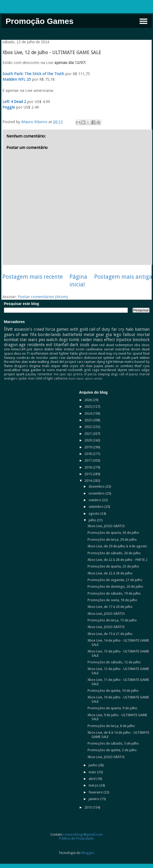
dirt (62, 362)
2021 (88, 434)
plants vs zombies (119, 366)
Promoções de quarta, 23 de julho (113, 566)
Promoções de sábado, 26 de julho (114, 553)
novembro (97, 493)
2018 (88, 454)
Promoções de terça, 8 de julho (111, 726)
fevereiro (96, 792)
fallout (129, 335)
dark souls (80, 345)
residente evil (40, 345)
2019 (88, 447)
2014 (88, 481)
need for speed (130, 353)
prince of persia (85, 374)
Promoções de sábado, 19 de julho (114, 593)
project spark (14, 374)
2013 (88, 807)
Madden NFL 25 (17, 79)
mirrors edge (139, 370)
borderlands (49, 335)
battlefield (72, 335)
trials (46, 366)
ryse (146, 366)
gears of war (16, 335)
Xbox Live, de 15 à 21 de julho (110, 634)
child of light (44, 379)
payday (31, 374)
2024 (88, 413)
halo (130, 329)
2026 (88, 400)
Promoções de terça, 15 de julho (112, 620)
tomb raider (80, 340)
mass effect (104, 340)
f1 (28, 353)
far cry (118, 329)
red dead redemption (116, 345)
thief (138, 366)
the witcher (12, 362)
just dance (35, 349)
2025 (88, 407)
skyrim (122, 370)
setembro (96, 507)
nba (137, 345)
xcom (80, 349)
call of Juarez (129, 374)
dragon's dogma (27, 366)
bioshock (141, 340)
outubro (95, 500)
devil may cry (108, 353)
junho (93, 765)
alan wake (29, 362)
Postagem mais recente (33, 277)
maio (93, 772)
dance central (94, 379)
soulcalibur (12, 370)
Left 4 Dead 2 (14, 102)
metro (129, 362)
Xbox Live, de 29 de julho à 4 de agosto (117, 546)
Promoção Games (40, 21)
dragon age (15, 345)
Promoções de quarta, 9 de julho (112, 708)
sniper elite (59, 366)
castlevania (94, 349)
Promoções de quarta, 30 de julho (113, 533)
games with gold (72, 329)
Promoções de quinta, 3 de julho (112, 750)
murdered (108, 370)
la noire (49, 370)
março (94, 785)
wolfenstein (40, 353)
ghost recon (88, 353)
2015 (88, 474)
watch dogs (57, 340)
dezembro (97, 486)
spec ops (66, 374)
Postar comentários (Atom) (43, 297)
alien (95, 345)
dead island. (76, 379)
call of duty (100, 329)
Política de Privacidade (76, 838)
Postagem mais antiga (123, 277)
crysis (74, 366)
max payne (95, 366)
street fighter (59, 353)
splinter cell (112, 358)
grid (87, 370)
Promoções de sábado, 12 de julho (114, 662)
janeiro (94, 799)
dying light (105, 362)
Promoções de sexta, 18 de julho (112, 600)
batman (142, 329)
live (8, 329)
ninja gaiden (32, 370)
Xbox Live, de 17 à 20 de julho (110, 607)
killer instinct (65, 349)
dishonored (93, 358)
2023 (88, 420)
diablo (49, 349)
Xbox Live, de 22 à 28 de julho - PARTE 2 (117, 560)
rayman (90, 362)
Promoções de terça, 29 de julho (112, 540)
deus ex (20, 353)
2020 (88, 440)
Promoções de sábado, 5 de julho (113, 743)
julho (93, 520)
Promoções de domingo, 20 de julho (115, 586)
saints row (57, 358)
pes (42, 340)
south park (130, 358)
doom (136, 349)
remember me (48, 374)
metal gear (94, 335)
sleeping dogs (108, 374)
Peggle (9, 107)
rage (96, 370)
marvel (61, 370)
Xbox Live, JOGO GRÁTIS (106, 526)
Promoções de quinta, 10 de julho (113, 691)
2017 (88, 460)
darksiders (75, 358)
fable (74, 353)
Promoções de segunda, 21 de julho (115, 580)
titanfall (61, 345)
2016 (88, 467)
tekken (145, 358)
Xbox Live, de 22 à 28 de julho (110, 573)
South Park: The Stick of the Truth (33, 74)
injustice (124, 340)
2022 (88, 427)
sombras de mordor (32, 358)
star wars (28, 340)
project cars (74, 362)
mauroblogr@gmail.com (84, 834)
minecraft (18, 349)
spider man (26, 379)
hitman (119, 362)
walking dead (48, 362)
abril (92, 779)
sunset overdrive (117, 349)
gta (109, 335)
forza (50, 329)
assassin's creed (29, 329)
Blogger (88, 853)
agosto (94, 514)
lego (117, 335)
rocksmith (75, 370)
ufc (82, 366)
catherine (61, 379)
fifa (33, 335)
